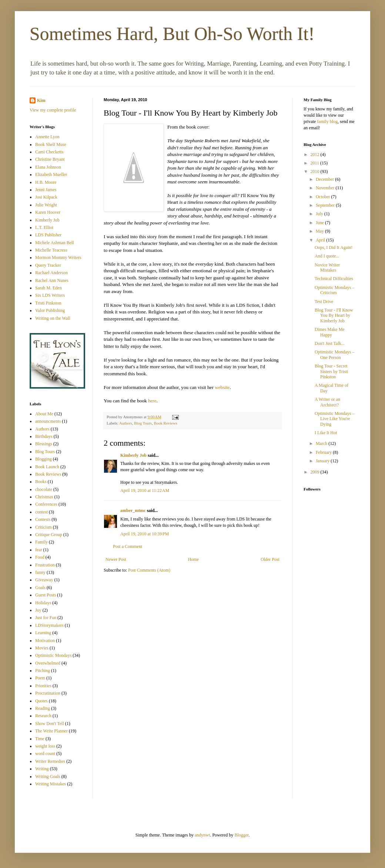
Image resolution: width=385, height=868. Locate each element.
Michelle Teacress (51, 250)
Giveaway (44, 580)
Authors (126, 423)
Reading (43, 708)
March (322, 443)
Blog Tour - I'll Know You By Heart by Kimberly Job (334, 315)
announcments (48, 421)
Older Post (270, 559)
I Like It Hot (326, 433)
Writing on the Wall (53, 318)
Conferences (46, 504)
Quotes (41, 701)
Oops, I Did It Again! (334, 247)
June (320, 223)
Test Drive (324, 302)
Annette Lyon (47, 137)
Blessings (44, 444)
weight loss (45, 746)
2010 (316, 172)
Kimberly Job (133, 455)
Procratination (48, 693)
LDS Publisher (48, 235)
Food (40, 557)
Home (193, 559)
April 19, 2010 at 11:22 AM (145, 490)
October (324, 197)
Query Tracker (48, 265)
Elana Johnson (48, 167)
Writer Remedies (50, 761)
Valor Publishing (50, 310)
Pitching (43, 671)
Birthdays (44, 436)
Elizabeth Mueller (51, 174)
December (325, 179)
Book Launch (47, 467)
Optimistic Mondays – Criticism (334, 290)
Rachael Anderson (51, 273)
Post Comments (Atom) (149, 570)
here (152, 401)
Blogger (241, 835)
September (326, 205)
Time (40, 739)
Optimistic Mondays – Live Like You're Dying (334, 419)
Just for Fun (46, 618)
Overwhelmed (48, 663)
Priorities (43, 686)
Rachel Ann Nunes (52, 280)
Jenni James (46, 190)
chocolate (44, 489)
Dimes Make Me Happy (330, 332)
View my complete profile (53, 110)
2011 (316, 163)
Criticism (43, 527)
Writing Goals (48, 776)
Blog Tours (143, 423)
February (324, 452)
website (222, 387)
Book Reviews (165, 423)
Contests (43, 519)
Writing (42, 769)
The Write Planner (51, 731)
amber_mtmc (133, 511)
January (323, 461)
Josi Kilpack (46, 197)
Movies (42, 648)
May (320, 231)
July (320, 214)
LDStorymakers (49, 625)
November (326, 188)
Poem (40, 678)
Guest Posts (46, 595)
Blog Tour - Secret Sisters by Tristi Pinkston (331, 371)
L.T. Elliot (44, 227)
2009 (316, 472)
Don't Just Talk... (330, 343)
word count (45, 754)
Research (43, 716)
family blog (327, 122)
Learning (43, 633)
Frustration (45, 565)
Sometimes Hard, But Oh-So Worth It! (172, 34)
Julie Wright (46, 205)
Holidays (43, 603)
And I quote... (327, 256)
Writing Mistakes (51, 784)
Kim (41, 100)
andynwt (202, 835)
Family (41, 542)
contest (41, 512)
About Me (44, 414)
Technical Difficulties (334, 279)
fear (39, 550)
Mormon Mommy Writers (58, 257)
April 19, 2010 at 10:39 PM (145, 534)
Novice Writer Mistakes (327, 267)
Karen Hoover (48, 212)
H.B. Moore (46, 182)
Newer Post (116, 559)
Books (41, 482)
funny (40, 572)
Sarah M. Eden (48, 288)
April (321, 240)
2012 (316, 154)
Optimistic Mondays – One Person (334, 355)
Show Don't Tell (50, 724)
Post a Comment (128, 546)
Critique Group (49, 535)
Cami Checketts (49, 152)
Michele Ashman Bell (55, 243)
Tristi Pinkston (48, 303)
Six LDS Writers (50, 295)
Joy (38, 610)
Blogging (43, 459)
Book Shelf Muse (51, 144)
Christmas (44, 497)
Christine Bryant (50, 159)
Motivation (45, 641)
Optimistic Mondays (53, 655)
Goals (40, 588)
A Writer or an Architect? (327, 402)
